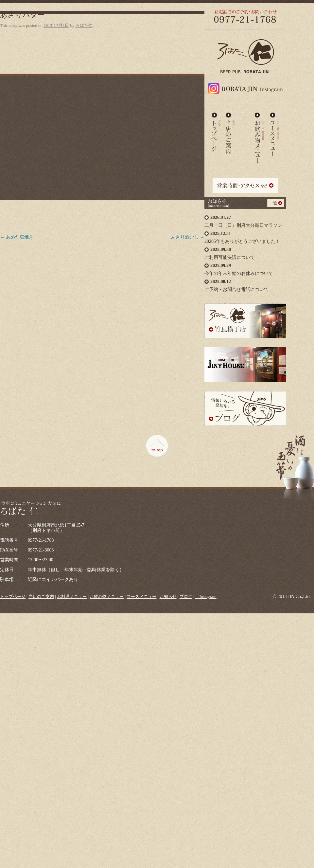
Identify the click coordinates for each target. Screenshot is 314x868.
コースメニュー (274, 132)
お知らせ (168, 597)
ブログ (186, 597)
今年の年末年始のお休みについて (245, 268)
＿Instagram (206, 597)
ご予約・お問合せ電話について (245, 284)
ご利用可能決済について (245, 252)
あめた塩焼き (17, 237)
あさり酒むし (188, 237)
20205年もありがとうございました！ (245, 236)
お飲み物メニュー (260, 132)
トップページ (13, 597)
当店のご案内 (230, 132)
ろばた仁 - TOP (216, 132)
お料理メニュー (245, 132)
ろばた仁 (84, 25)
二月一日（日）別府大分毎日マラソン (245, 220)
